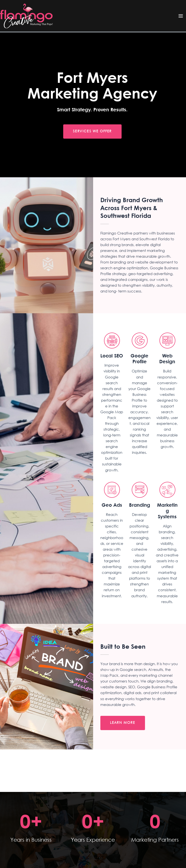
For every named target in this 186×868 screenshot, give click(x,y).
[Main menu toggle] (181, 16)
